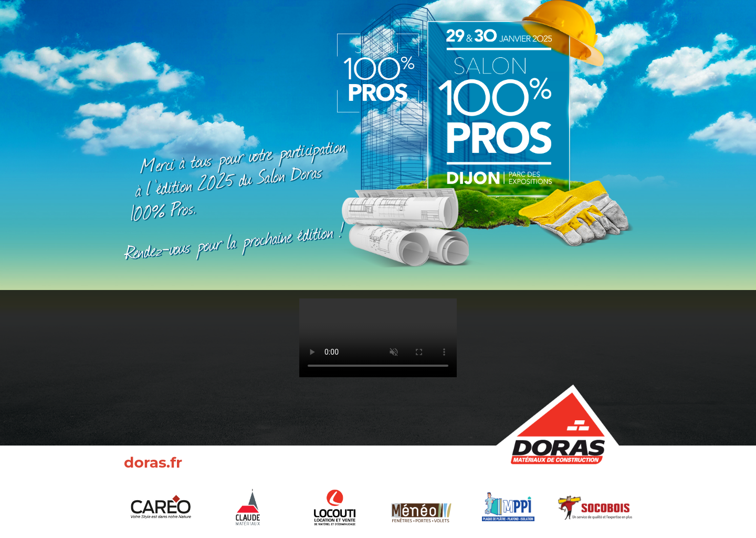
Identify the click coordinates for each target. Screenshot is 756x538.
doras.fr (153, 462)
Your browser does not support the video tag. (378, 338)
